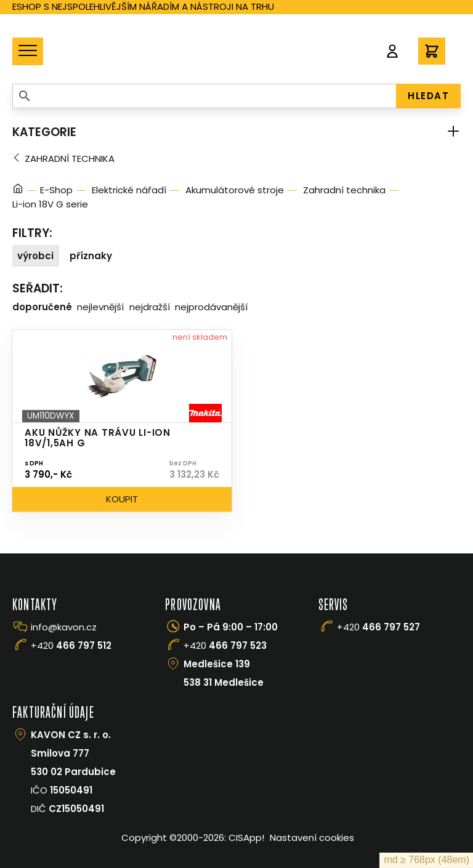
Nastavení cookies (312, 838)
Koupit (122, 499)
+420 (71, 645)
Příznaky (91, 256)
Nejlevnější (100, 307)
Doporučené (42, 307)
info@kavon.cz (64, 627)
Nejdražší (150, 307)
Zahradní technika (70, 159)
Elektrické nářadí (129, 190)
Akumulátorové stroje (235, 190)
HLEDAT (428, 96)
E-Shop (56, 190)
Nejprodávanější (211, 307)
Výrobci (35, 256)
